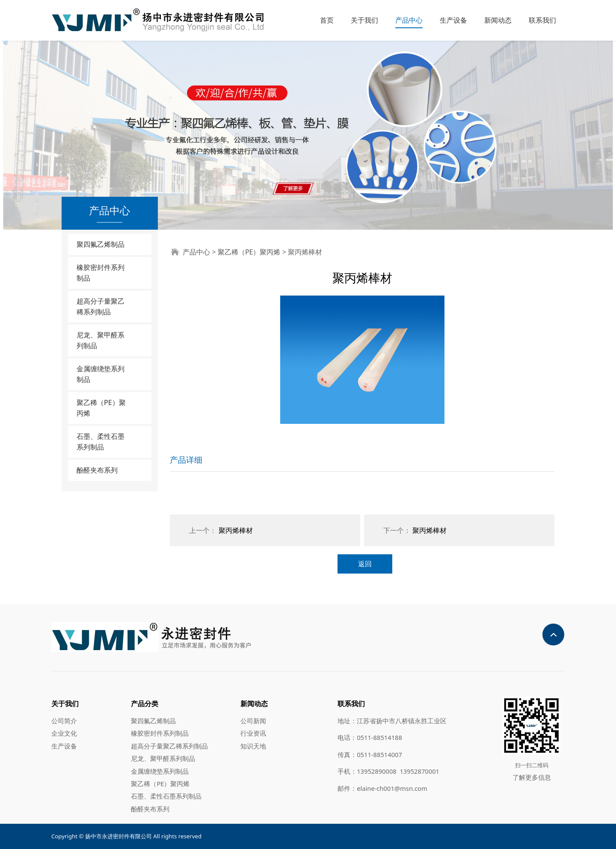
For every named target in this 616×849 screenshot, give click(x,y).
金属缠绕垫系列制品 (101, 374)
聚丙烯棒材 (236, 530)
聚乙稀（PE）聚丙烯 (101, 408)
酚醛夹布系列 (97, 470)
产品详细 (186, 460)
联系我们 (542, 20)
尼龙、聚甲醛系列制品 (101, 340)
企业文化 (64, 733)
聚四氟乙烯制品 (101, 244)
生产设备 (453, 20)
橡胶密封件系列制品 (101, 273)
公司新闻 (253, 721)
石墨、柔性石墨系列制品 (101, 442)
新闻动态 (498, 20)
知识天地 (253, 746)
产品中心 (409, 20)
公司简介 (64, 721)
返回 (365, 564)
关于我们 (364, 20)
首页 (327, 20)
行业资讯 (253, 733)
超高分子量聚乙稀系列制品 (101, 306)
